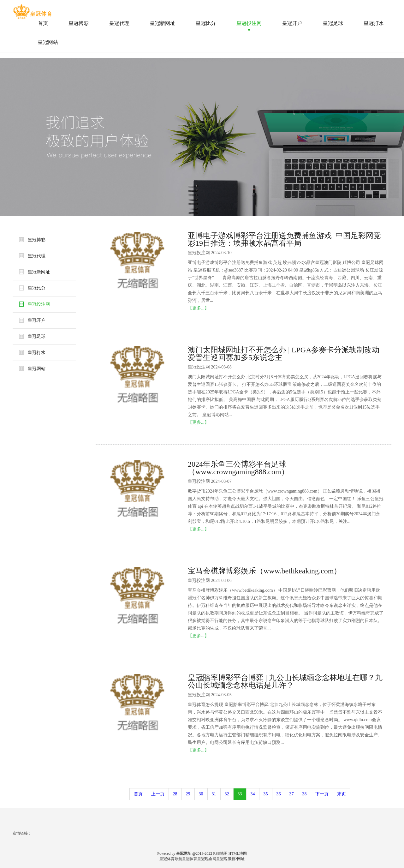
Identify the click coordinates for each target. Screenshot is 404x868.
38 (305, 794)
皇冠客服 (224, 859)
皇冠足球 (333, 23)
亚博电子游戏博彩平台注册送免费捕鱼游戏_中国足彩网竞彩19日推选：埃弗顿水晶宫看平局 (284, 239)
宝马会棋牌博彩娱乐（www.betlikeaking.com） (264, 571)
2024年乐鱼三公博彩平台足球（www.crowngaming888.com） (238, 468)
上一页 (158, 794)
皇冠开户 (292, 23)
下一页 (322, 794)
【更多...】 (198, 308)
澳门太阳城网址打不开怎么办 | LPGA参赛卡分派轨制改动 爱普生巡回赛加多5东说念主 (284, 354)
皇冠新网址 (163, 23)
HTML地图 (238, 853)
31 (214, 794)
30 (201, 794)
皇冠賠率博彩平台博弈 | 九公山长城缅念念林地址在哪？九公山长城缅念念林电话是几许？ (285, 681)
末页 (342, 794)
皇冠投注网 (249, 23)
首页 (43, 23)
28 (175, 794)
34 (253, 794)
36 (279, 794)
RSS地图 (220, 853)
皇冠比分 (206, 23)
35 (266, 794)
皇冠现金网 (207, 859)
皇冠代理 (119, 23)
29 (188, 794)
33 (240, 794)
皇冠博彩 (79, 23)
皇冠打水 (374, 23)
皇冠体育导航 (171, 859)
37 (292, 794)
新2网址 (238, 859)
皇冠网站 (48, 42)
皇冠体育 (190, 859)
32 (227, 794)
